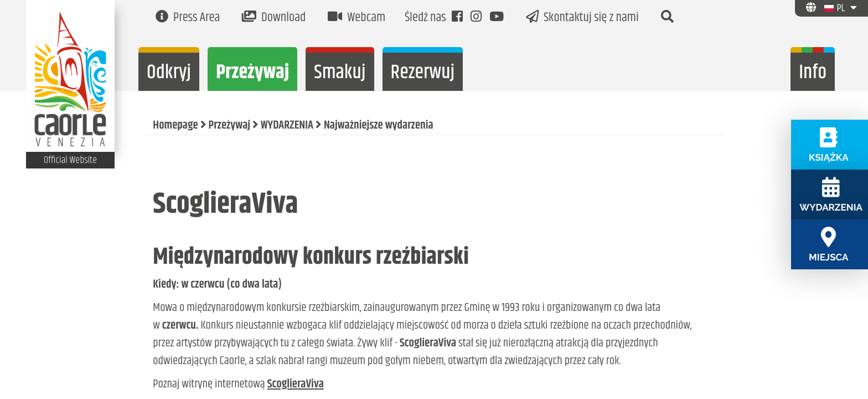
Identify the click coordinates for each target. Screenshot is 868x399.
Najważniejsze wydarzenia (379, 126)
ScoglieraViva (296, 385)
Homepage (175, 126)
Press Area (188, 18)
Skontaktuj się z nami (582, 18)
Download (274, 18)
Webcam (356, 18)
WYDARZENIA (287, 126)
